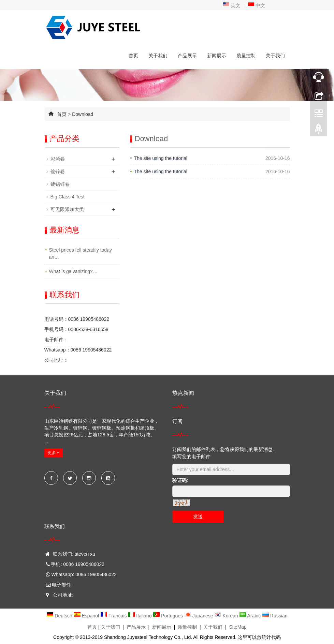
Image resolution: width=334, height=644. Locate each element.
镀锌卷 (58, 171)
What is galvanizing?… (73, 271)
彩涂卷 (58, 159)
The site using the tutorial (161, 158)
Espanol (87, 616)
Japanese (199, 616)
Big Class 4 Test (68, 197)
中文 (257, 5)
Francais (114, 616)
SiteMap (238, 627)
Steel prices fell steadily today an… (81, 253)
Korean (227, 616)
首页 (133, 56)
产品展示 (187, 56)
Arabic (251, 616)
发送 (198, 516)
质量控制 (246, 56)
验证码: (180, 480)
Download (83, 114)
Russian (275, 616)
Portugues (169, 616)
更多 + (54, 453)
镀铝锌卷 (60, 184)
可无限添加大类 (67, 209)
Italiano (140, 616)
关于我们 (158, 56)
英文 (232, 5)
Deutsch (60, 616)
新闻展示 (217, 56)
